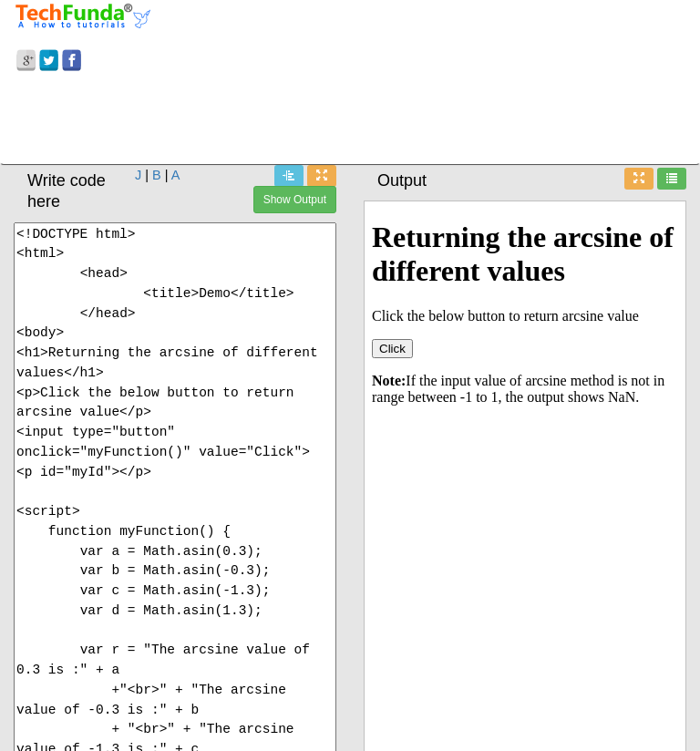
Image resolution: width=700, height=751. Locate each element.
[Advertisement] (350, 121)
